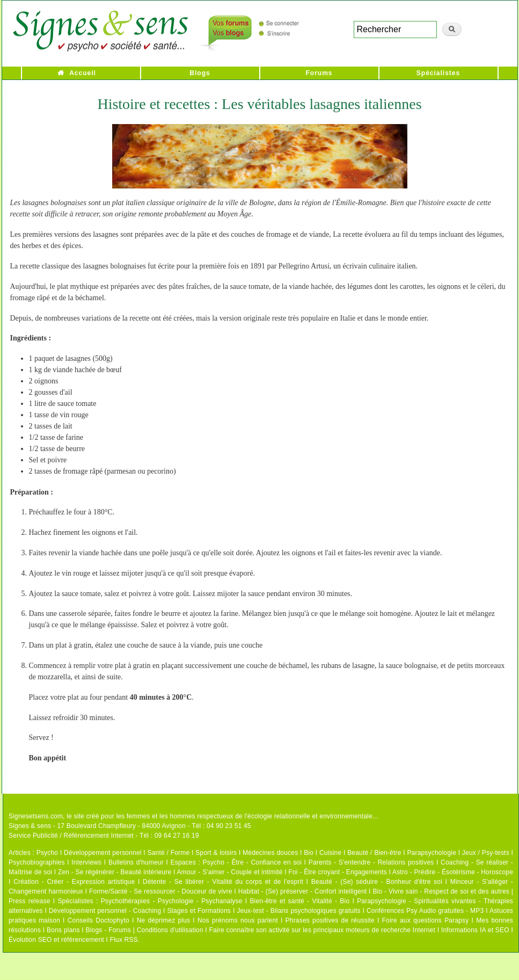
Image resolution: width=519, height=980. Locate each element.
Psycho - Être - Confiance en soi (253, 862)
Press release (30, 901)
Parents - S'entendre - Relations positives (371, 862)
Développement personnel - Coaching (105, 911)
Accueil (83, 73)
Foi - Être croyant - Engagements (337, 872)
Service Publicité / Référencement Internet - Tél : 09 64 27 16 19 (104, 836)
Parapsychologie (432, 853)
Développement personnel (103, 853)
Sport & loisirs (216, 853)
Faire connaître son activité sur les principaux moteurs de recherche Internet (322, 930)
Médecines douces (270, 853)
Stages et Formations (199, 911)
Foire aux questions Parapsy (426, 920)
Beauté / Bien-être (374, 853)
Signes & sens (30, 826)
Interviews (86, 862)
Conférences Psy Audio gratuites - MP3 (425, 911)
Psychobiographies (37, 862)
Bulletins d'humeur (136, 862)
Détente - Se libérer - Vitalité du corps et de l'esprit (223, 882)
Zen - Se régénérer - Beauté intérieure (115, 872)
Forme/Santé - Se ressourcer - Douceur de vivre (161, 891)
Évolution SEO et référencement (56, 940)
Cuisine (330, 853)
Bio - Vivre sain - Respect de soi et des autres (441, 891)
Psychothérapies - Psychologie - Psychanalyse (172, 901)
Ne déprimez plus (164, 920)
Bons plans (63, 930)
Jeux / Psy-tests (486, 853)
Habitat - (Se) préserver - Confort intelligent (303, 891)
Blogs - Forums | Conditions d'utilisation (145, 930)
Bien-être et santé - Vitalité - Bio (299, 901)
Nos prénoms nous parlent (238, 920)
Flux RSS (123, 940)
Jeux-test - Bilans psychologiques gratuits (298, 911)
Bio (309, 853)
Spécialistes (438, 73)
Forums (319, 73)
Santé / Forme (169, 853)
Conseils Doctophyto (98, 920)
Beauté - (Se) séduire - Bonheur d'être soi (377, 882)
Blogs (200, 73)
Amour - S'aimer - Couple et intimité (229, 872)
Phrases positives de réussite (330, 920)
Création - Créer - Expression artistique (74, 882)
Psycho (47, 853)
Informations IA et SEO (475, 930)
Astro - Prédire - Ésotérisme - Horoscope (453, 872)
